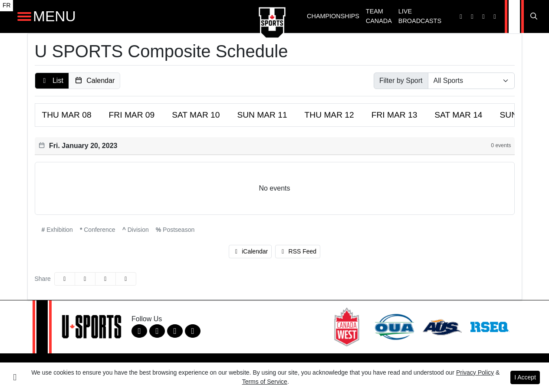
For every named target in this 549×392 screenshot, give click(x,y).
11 (262, 115)
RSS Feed (298, 251)
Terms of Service (265, 382)
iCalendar (250, 251)
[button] (52, 81)
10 (196, 115)
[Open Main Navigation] (24, 16)
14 (458, 115)
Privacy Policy (475, 372)
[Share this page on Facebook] (65, 279)
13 (394, 115)
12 (329, 115)
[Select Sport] (471, 81)
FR (7, 5)
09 (132, 115)
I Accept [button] (525, 377)
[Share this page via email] (105, 279)
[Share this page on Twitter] (85, 279)
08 (67, 115)
